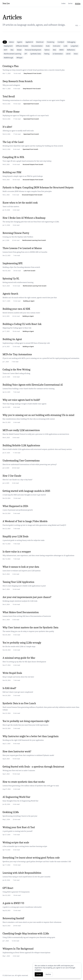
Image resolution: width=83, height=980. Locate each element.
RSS (78, 25)
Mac (12, 50)
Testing (47, 54)
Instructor (57, 46)
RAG (54, 50)
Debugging (71, 42)
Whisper (19, 58)
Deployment (8, 46)
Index (63, 3)
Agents (20, 42)
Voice (76, 54)
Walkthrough (8, 58)
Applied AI (29, 42)
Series (70, 3)
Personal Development (33, 50)
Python (47, 50)
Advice (11, 42)
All (5, 42)
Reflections (71, 50)
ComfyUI (61, 42)
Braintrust (40, 42)
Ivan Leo (6, 3)
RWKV (62, 50)
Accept (39, 974)
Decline (48, 974)
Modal (19, 50)
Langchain (74, 46)
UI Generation (58, 54)
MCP (6, 50)
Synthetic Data (36, 54)
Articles (78, 3)
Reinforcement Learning (12, 54)
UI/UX (68, 54)
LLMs (65, 46)
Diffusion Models (22, 46)
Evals (48, 46)
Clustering (51, 42)
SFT (26, 54)
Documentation (37, 46)
